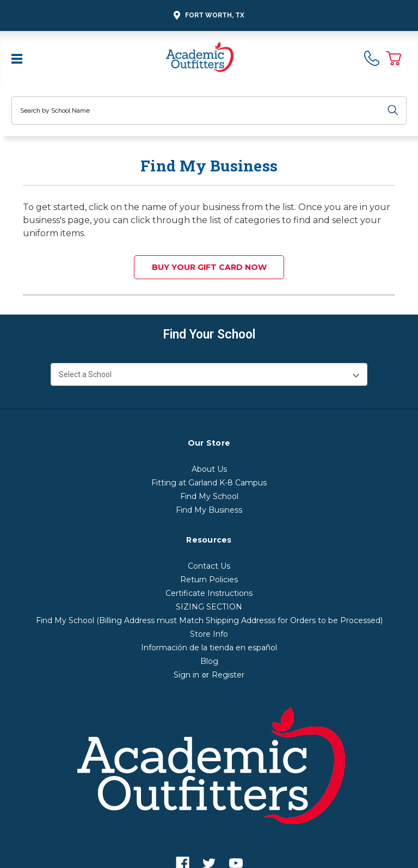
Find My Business (209, 510)
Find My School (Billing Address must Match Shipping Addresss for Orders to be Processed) (209, 620)
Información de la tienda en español (209, 648)
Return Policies (209, 580)
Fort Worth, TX (207, 16)
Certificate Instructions (209, 593)
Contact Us (209, 566)
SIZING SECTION (209, 607)
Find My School (209, 496)
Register (228, 675)
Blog (209, 661)
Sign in (186, 675)
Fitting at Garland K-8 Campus (209, 483)
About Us (209, 469)
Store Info (209, 634)
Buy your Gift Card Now (209, 267)
